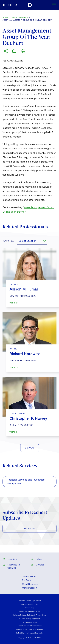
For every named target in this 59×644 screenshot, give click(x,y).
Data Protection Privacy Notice (29, 611)
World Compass (30, 584)
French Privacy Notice (30, 622)
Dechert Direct (29, 577)
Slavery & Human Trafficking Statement (30, 629)
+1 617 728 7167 (25, 425)
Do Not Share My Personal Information (30, 633)
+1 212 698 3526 (28, 296)
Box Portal (27, 580)
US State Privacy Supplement (30, 619)
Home (5, 18)
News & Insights (20, 18)
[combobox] (32, 241)
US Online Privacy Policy (29, 604)
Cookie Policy (29, 608)
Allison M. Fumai (24, 289)
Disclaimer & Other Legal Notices (30, 601)
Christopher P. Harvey (28, 418)
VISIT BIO (13, 303)
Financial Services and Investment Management (26, 482)
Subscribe (30, 528)
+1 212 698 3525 (28, 361)
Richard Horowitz (25, 354)
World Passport (29, 588)
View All (30, 448)
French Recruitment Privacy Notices (30, 626)
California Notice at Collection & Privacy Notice (30, 615)
